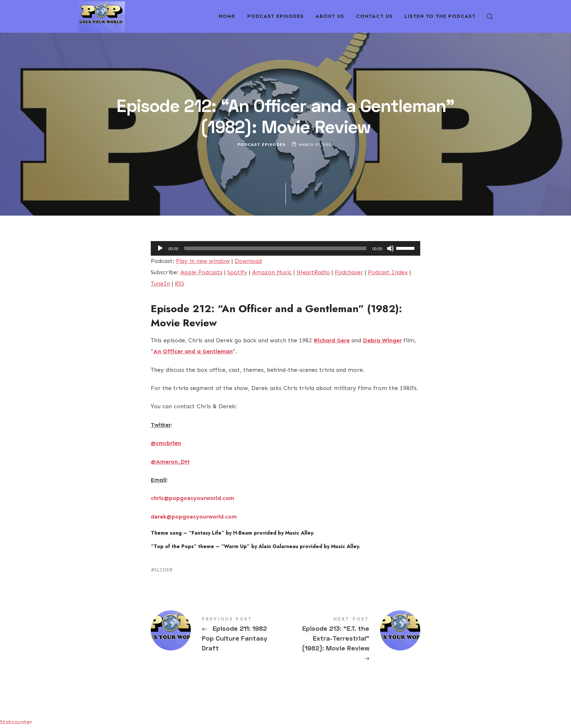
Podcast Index (388, 272)
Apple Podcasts (201, 272)
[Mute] (390, 248)
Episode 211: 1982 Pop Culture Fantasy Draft (218, 635)
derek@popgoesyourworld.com (194, 517)
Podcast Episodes (261, 144)
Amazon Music (272, 272)
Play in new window (203, 261)
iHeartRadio (313, 272)
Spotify (237, 272)
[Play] (160, 248)
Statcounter (16, 722)
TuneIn (160, 284)
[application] (285, 248)
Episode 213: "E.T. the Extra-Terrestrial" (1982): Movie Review (353, 640)
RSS (180, 284)
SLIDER (164, 570)
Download (248, 261)
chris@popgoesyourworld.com (192, 498)
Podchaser (349, 272)
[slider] (275, 248)
